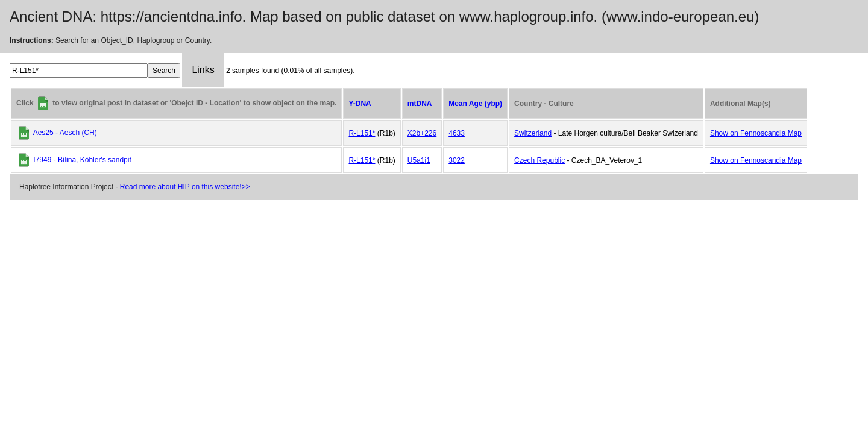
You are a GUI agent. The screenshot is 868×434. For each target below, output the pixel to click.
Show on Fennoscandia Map (756, 133)
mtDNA (420, 104)
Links (203, 70)
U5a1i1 (419, 160)
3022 (457, 160)
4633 (457, 133)
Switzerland (533, 133)
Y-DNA (360, 104)
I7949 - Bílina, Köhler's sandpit (82, 160)
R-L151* (362, 133)
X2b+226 (422, 133)
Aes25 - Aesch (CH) (65, 133)
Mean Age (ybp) (475, 104)
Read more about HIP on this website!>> (185, 187)
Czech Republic (539, 160)
